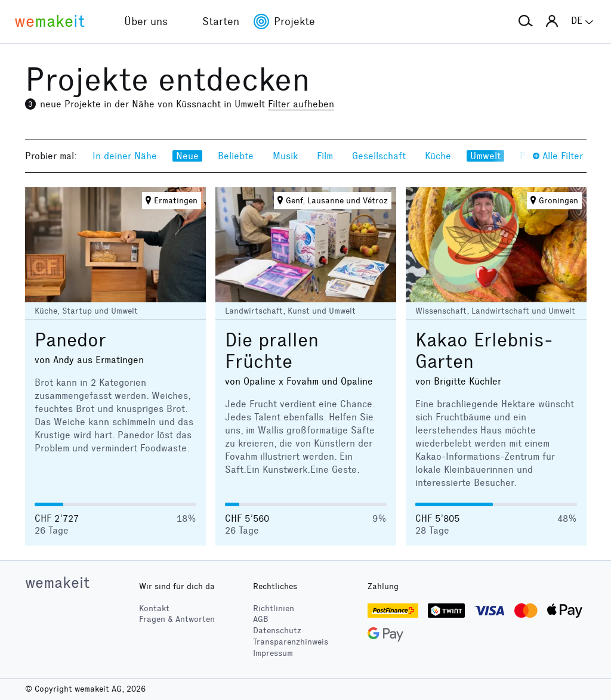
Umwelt (485, 156)
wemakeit (57, 583)
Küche (438, 156)
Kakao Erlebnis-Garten (484, 351)
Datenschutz (277, 631)
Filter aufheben (301, 104)
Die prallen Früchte (272, 351)
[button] (526, 21)
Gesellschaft (379, 156)
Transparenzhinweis (291, 642)
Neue (187, 156)
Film (325, 156)
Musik (285, 156)
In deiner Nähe (125, 156)
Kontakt (154, 608)
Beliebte (236, 156)
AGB (261, 619)
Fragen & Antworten (177, 619)
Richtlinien (274, 608)
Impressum (273, 653)
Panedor (70, 340)
